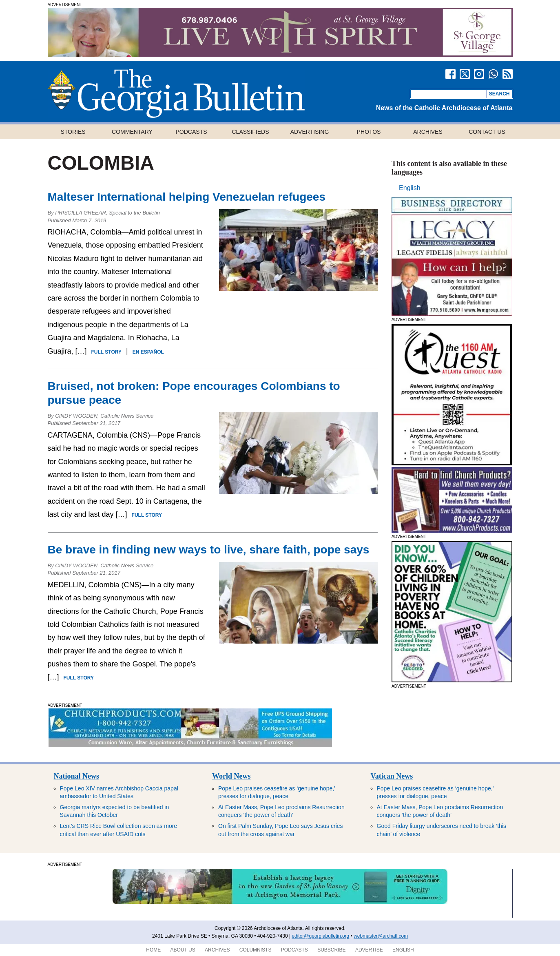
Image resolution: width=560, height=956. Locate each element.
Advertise (369, 950)
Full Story (106, 352)
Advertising (310, 132)
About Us (183, 950)
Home (153, 950)
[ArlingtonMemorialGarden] (280, 902)
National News (77, 776)
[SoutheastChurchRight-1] (452, 530)
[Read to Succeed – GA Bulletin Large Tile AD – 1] (452, 680)
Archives (428, 132)
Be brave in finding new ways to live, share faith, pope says (209, 550)
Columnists (256, 950)
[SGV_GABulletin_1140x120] (280, 54)
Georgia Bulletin (176, 93)
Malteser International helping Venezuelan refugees (187, 197)
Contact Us (487, 132)
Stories (73, 132)
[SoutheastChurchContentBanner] (190, 745)
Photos (369, 132)
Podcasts (191, 132)
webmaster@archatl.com (381, 936)
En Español (148, 352)
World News (231, 776)
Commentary (132, 132)
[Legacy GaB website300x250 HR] (452, 313)
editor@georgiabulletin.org (320, 936)
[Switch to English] (409, 188)
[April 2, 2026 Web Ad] (452, 463)
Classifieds (250, 132)
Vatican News (392, 776)
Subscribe (331, 950)
